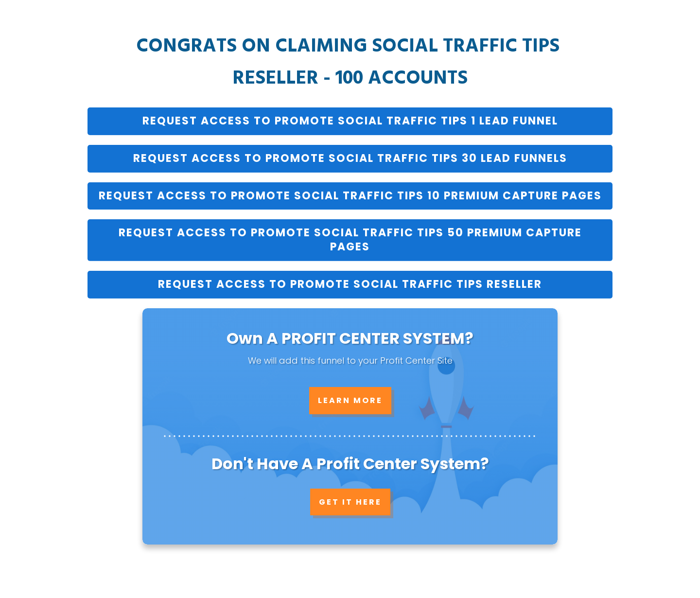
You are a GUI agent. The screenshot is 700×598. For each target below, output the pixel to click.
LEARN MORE (350, 400)
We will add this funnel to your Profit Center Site (350, 361)
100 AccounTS (402, 79)
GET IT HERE (350, 502)
